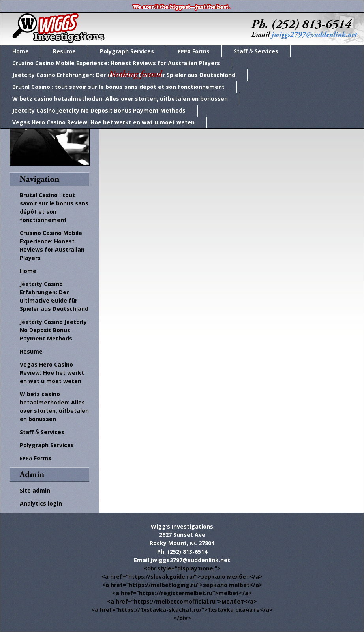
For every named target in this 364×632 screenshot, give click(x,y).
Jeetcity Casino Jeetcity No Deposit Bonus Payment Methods (99, 110)
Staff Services (256, 51)
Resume (64, 51)
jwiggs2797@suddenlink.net (190, 560)
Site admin (35, 490)
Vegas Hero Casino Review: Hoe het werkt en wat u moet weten (103, 122)
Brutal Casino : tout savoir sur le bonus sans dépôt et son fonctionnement (118, 87)
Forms (194, 51)
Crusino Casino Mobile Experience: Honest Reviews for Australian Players (116, 63)
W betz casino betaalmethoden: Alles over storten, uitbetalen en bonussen (120, 99)
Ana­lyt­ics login (41, 503)
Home (21, 51)
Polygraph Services (127, 51)
